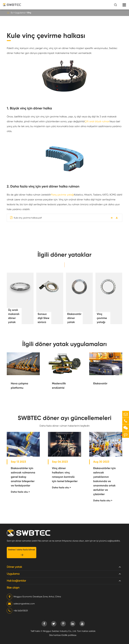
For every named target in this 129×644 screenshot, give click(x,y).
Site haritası (55, 635)
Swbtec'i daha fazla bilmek (22, 552)
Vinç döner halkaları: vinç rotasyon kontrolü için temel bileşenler (65, 475)
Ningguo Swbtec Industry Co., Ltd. (60, 631)
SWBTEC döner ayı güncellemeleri (65, 418)
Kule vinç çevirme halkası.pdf (26, 218)
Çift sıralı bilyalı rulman (97, 121)
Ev (12, 13)
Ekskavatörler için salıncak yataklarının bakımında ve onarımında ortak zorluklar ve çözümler (104, 481)
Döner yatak (14, 567)
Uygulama (20, 13)
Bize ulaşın (13, 588)
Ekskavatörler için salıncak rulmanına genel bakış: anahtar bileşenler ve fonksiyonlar (23, 477)
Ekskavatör (100, 383)
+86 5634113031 (17, 611)
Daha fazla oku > (20, 492)
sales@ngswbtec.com (21, 604)
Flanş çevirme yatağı (62, 195)
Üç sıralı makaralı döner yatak (14, 316)
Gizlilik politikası (69, 635)
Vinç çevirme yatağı (102, 318)
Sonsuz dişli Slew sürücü (43, 318)
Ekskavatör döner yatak (74, 318)
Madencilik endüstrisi (59, 386)
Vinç (29, 13)
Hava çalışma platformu (19, 386)
